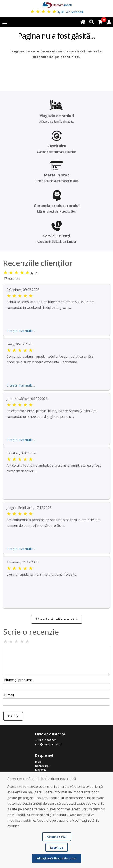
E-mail (9, 695)
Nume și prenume (18, 680)
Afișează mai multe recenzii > (57, 619)
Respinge (57, 847)
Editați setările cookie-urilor (56, 858)
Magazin (41, 770)
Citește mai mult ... (21, 331)
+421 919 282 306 (46, 740)
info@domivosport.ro (49, 744)
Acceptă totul (57, 837)
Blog (38, 762)
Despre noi (42, 766)
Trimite (13, 716)
